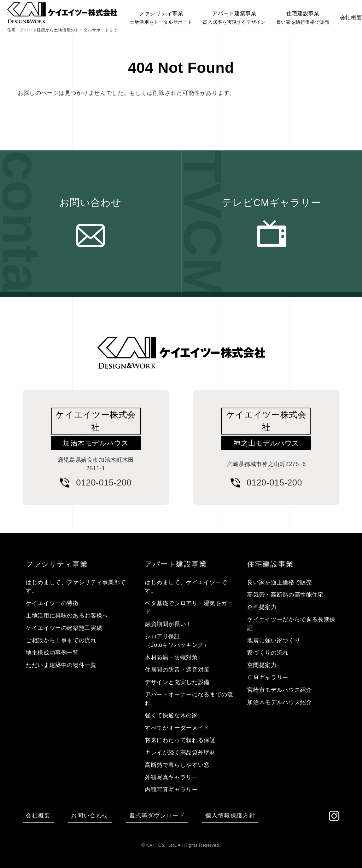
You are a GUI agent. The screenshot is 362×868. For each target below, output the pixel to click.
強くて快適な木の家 (171, 715)
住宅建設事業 (270, 564)
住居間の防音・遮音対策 (177, 670)
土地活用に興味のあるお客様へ (67, 616)
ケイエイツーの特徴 (52, 603)
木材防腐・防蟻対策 (171, 657)
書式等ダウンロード (157, 815)
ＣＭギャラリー (268, 677)
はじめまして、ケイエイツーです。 (186, 587)
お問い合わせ (90, 203)
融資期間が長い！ (168, 624)
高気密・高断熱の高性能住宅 (285, 595)
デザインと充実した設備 (177, 682)
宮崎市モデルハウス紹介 (279, 690)
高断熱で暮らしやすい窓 (177, 765)
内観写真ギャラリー (171, 790)
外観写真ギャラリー (171, 777)
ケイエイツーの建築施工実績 (64, 628)
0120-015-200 (104, 482)
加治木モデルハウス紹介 (279, 702)
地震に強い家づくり (274, 640)
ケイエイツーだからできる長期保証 (291, 624)
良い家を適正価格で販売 (279, 582)
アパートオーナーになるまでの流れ (189, 699)
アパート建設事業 (176, 564)
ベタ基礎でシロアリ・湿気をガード (189, 607)
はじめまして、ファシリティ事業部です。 (76, 587)
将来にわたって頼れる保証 (180, 740)
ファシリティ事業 (57, 564)
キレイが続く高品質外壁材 (180, 752)
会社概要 (38, 815)
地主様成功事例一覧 (52, 653)
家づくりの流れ (268, 653)
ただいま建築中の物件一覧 (61, 665)
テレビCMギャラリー (272, 203)
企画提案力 (262, 607)
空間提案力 (262, 665)
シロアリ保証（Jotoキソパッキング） (177, 641)
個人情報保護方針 (230, 815)
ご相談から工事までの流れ (61, 640)
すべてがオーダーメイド (177, 728)
